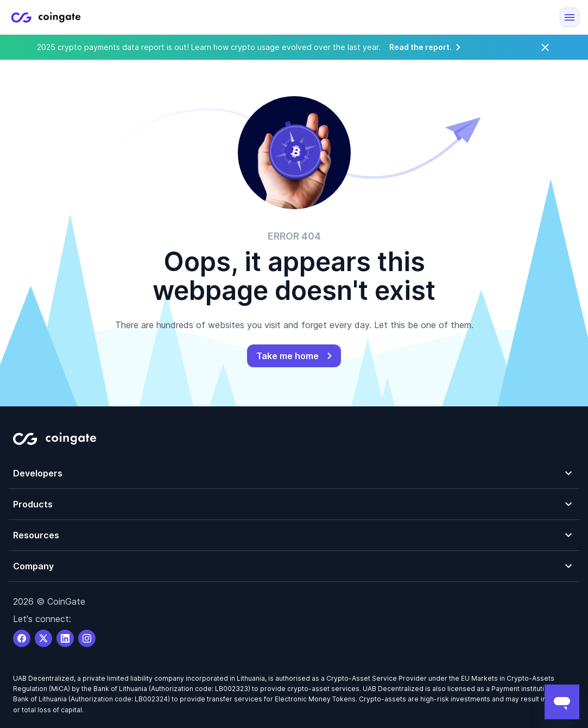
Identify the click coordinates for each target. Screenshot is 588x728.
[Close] (545, 47)
